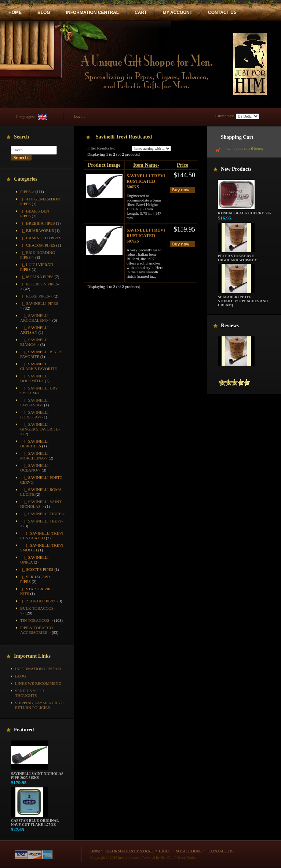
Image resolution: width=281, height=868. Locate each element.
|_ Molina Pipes (37, 277)
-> (27, 192)
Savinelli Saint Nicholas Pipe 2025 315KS (37, 774)
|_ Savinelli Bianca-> (34, 342)
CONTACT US (222, 12)
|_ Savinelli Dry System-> (39, 390)
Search (21, 137)
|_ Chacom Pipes (38, 245)
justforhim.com (129, 858)
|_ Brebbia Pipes (38, 223)
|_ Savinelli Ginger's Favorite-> (40, 429)
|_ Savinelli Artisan (34, 330)
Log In (79, 116)
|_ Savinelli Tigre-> (43, 514)
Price (183, 165)
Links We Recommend (38, 683)
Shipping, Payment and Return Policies (39, 705)
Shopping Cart (237, 137)
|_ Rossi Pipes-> (36, 296)
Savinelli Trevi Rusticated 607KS (146, 236)
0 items (257, 148)
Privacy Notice (186, 858)
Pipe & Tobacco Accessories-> (37, 630)
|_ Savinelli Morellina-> (34, 456)
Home (95, 851)
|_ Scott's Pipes (37, 569)
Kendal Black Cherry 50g (245, 211)
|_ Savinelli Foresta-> (34, 415)
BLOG (44, 12)
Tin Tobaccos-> (37, 620)
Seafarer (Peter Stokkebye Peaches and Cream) (243, 299)
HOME (15, 12)
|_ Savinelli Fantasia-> (34, 402)
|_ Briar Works (37, 230)
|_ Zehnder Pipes (38, 601)
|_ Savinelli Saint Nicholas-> (41, 504)
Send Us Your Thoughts (30, 693)
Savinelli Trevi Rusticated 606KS (146, 181)
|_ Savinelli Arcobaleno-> (36, 318)
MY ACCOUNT (177, 12)
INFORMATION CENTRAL (92, 12)
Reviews (230, 326)
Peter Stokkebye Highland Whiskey (238, 256)
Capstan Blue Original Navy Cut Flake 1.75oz (35, 821)
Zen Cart (167, 858)
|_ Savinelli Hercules (34, 444)
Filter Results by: (101, 148)
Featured (24, 730)
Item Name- (146, 165)
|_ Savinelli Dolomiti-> (34, 378)
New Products (236, 169)
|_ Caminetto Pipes (41, 238)
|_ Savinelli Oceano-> (34, 468)
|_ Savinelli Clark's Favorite (39, 366)
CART (141, 12)
